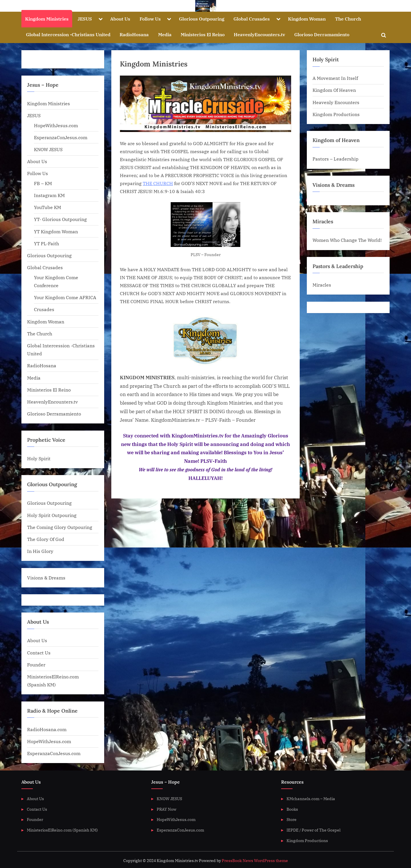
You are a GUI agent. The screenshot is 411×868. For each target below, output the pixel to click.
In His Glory (40, 551)
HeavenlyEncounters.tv (259, 34)
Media (165, 34)
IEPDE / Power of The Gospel (314, 830)
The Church (348, 19)
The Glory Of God (46, 539)
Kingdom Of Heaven (334, 90)
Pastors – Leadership (336, 159)
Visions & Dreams (46, 578)
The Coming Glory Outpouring (60, 527)
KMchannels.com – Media (311, 799)
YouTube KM (48, 207)
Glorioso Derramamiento (322, 34)
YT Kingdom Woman (56, 231)
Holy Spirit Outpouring (52, 515)
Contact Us (39, 653)
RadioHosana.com (47, 729)
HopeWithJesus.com (56, 125)
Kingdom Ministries (47, 19)
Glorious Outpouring (202, 19)
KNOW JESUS (48, 149)
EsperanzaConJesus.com (61, 137)
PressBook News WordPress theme (255, 861)
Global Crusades (252, 19)
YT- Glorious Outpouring (60, 219)
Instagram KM (49, 195)
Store (292, 819)
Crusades (44, 309)
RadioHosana (134, 34)
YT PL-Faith (47, 243)
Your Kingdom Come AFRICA (65, 297)
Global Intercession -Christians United (68, 34)
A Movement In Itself (335, 78)
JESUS (85, 19)
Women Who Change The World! (347, 240)
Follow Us (150, 19)
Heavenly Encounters (336, 102)
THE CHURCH (158, 183)
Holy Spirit (39, 458)
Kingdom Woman (307, 19)
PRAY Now (167, 809)
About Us (120, 19)
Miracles (322, 285)
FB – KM (43, 183)
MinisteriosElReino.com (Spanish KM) (62, 830)
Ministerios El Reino (203, 34)
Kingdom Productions (336, 114)
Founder (36, 665)
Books (292, 809)
